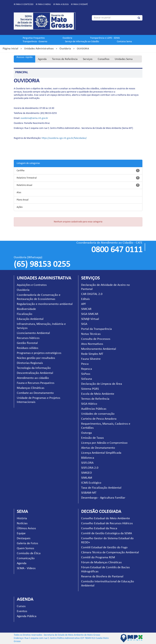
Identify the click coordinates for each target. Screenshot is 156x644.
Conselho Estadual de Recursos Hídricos (107, 523)
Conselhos (104, 59)
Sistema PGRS (90, 389)
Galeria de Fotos (27, 543)
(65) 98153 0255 (42, 265)
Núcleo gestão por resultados (36, 358)
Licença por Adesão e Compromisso (104, 443)
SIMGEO (86, 473)
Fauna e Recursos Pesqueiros (36, 383)
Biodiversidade (26, 309)
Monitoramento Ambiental (99, 349)
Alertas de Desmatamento (98, 448)
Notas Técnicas (91, 334)
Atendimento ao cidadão (33, 378)
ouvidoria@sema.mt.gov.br (34, 118)
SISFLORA (87, 463)
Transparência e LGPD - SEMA (105, 38)
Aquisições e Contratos (32, 285)
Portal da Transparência (96, 329)
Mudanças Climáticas (31, 388)
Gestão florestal (27, 343)
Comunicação (26, 558)
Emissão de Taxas (92, 438)
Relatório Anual (24, 185)
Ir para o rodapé (79, 4)
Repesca (87, 369)
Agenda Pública (27, 616)
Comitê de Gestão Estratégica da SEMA (107, 533)
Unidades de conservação (98, 414)
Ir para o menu (43, 4)
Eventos (22, 611)
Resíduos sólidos (28, 348)
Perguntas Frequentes (34, 38)
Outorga (86, 433)
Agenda (42, 59)
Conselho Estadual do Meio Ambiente (106, 518)
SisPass (86, 374)
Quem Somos (25, 548)
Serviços (88, 59)
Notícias (22, 523)
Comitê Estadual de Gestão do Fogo (104, 548)
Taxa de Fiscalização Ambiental (101, 488)
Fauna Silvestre (91, 359)
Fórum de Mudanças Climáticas (101, 562)
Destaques (24, 538)
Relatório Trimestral (27, 178)
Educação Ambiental (30, 319)
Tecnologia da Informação (34, 368)
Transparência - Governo (35, 42)
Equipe (21, 533)
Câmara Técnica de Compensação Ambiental (110, 552)
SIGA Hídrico (89, 404)
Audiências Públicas (94, 409)
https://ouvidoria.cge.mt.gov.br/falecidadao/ (64, 138)
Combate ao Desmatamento (35, 393)
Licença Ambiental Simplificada (101, 453)
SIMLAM (87, 478)
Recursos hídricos (28, 338)
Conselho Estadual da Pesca (99, 528)
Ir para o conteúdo (24, 4)
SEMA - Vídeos (26, 568)
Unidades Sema (124, 59)
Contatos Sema (124, 42)
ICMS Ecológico (91, 483)
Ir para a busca (61, 4)
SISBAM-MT (89, 493)
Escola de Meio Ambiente (98, 394)
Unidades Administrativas (39, 49)
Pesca (85, 364)
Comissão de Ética (29, 553)
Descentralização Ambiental (35, 373)
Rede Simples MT (92, 354)
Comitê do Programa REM (98, 557)
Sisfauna (87, 379)
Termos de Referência (65, 59)
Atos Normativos (92, 344)
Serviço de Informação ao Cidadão (82, 42)
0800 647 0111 (117, 250)
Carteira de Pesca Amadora (99, 419)
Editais (85, 299)
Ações (20, 207)
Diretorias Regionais (30, 363)
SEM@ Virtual (90, 319)
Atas (19, 193)
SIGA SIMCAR (90, 314)
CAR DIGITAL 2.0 (92, 294)
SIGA (84, 324)
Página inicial (10, 49)
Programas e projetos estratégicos (39, 353)
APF (84, 304)
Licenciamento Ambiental (33, 333)
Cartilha (21, 171)
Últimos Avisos (26, 528)
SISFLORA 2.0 (90, 468)
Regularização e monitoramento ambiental (45, 304)
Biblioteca (88, 458)
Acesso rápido (24, 57)
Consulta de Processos (96, 339)
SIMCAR (86, 309)
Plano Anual (23, 200)
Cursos (21, 606)
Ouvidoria (67, 38)
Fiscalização (25, 314)
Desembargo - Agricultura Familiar (103, 498)
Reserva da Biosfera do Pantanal (102, 577)
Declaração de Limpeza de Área (102, 384)
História (22, 518)
